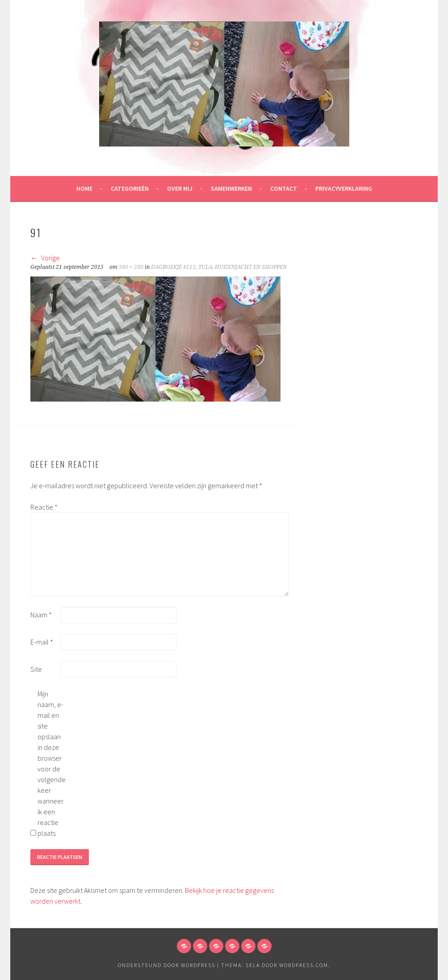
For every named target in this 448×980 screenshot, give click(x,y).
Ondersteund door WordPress (167, 965)
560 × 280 (131, 267)
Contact (284, 188)
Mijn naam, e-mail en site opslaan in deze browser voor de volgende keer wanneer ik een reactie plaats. (52, 763)
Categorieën (130, 188)
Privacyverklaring (344, 188)
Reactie (44, 507)
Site (36, 669)
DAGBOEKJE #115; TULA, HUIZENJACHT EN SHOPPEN (219, 267)
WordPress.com (304, 965)
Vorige (45, 258)
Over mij (180, 188)
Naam (41, 615)
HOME (84, 188)
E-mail (42, 642)
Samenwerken (231, 188)
